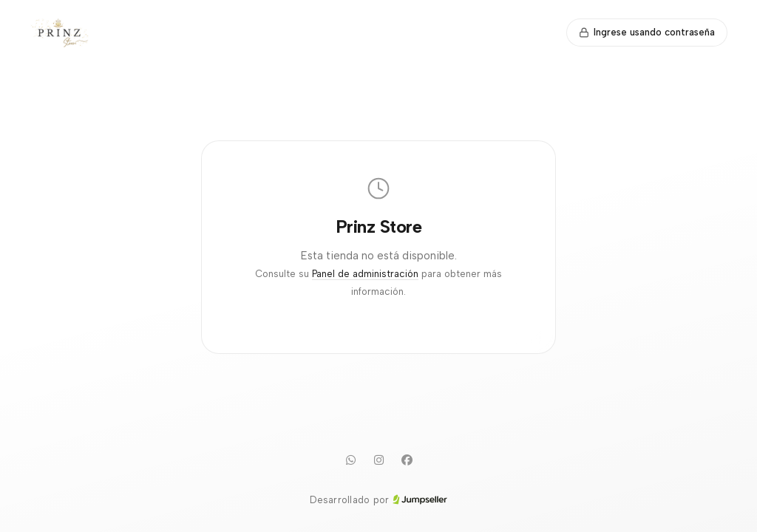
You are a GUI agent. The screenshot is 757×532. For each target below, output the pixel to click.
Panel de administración (365, 274)
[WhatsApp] (350, 460)
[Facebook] (407, 460)
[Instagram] (378, 460)
